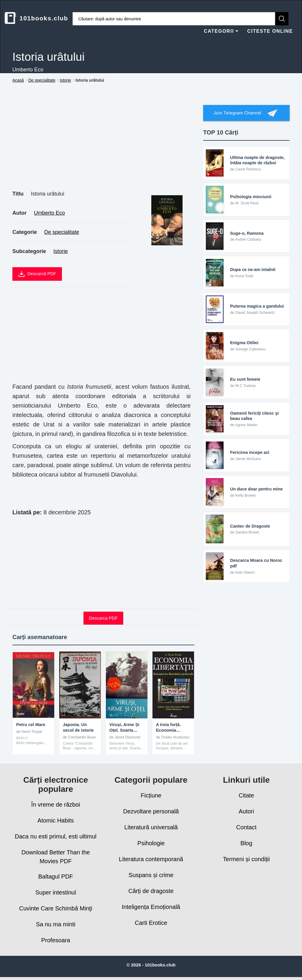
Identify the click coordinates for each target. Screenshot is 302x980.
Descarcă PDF (37, 274)
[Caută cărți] (174, 19)
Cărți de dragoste (151, 891)
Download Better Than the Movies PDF (56, 857)
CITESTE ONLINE (270, 31)
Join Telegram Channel (246, 113)
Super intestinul (56, 892)
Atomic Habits (56, 820)
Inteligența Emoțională (151, 907)
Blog (246, 843)
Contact (246, 827)
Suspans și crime (151, 875)
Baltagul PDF (56, 876)
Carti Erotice (151, 923)
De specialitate (62, 232)
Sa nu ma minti (56, 924)
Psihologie (151, 843)
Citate (246, 795)
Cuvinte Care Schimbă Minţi (56, 908)
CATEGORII (221, 31)
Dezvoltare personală (151, 811)
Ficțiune (151, 795)
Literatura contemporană (151, 859)
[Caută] (282, 19)
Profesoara (56, 940)
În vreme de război (56, 805)
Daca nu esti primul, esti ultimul (56, 836)
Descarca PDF (104, 618)
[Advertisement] (103, 143)
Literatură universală (151, 827)
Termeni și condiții (246, 859)
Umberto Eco (49, 213)
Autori (246, 811)
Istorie (61, 251)
